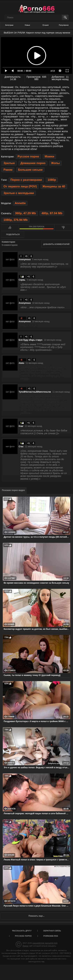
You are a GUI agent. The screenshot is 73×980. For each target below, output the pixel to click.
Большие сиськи (30, 170)
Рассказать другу (22, 931)
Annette (20, 203)
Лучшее (46, 25)
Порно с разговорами (26, 180)
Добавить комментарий (56, 244)
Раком (8, 170)
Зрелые (9, 163)
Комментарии (8, 242)
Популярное (64, 25)
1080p (52, 180)
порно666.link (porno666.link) (45, 943)
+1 (26, 256)
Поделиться (13, 234)
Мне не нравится (63, 227)
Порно (25, 946)
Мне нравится (10, 227)
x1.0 (53, 71)
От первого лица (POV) (20, 186)
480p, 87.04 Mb (52, 213)
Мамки (49, 156)
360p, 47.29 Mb (25, 213)
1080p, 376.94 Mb (16, 220)
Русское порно (28, 156)
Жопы (55, 163)
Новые (27, 25)
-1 (31, 256)
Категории (9, 25)
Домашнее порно (33, 163)
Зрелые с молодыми (19, 193)
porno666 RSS (51, 936)
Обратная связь (52, 931)
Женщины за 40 (54, 186)
